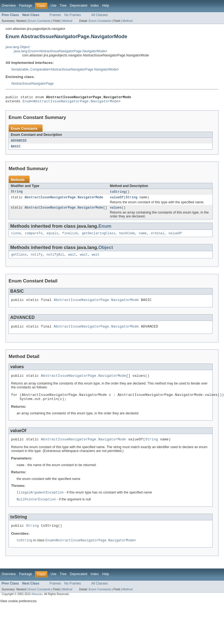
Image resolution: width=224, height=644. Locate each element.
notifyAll (55, 259)
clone (16, 237)
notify (37, 259)
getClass (19, 259)
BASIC (16, 149)
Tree (63, 6)
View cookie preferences (18, 613)
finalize (70, 237)
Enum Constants (39, 21)
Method (67, 21)
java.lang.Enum (25, 51)
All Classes (100, 15)
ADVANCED (19, 142)
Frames (55, 15)
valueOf (117, 200)
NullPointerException (36, 510)
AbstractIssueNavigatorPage (32, 84)
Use (53, 6)
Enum (27, 103)
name (143, 237)
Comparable (40, 69)
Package (26, 6)
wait (72, 259)
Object (106, 252)
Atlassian (37, 606)
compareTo (34, 237)
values (116, 211)
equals (52, 237)
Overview (9, 6)
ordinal (158, 237)
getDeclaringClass (99, 237)
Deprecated (79, 6)
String (17, 194)
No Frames (73, 15)
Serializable (20, 69)
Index (95, 6)
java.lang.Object (18, 47)
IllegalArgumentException (40, 503)
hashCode (127, 237)
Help (106, 6)
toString (118, 194)
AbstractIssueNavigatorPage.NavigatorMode (72, 51)
